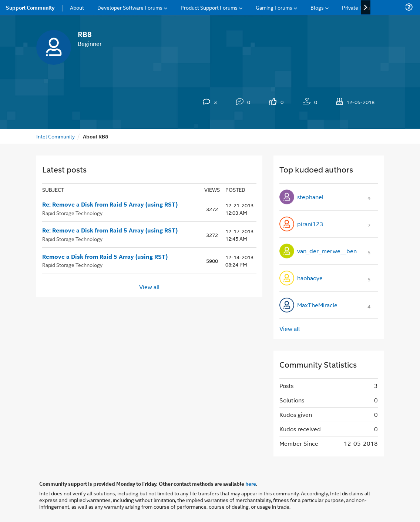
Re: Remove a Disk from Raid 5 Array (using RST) (110, 204)
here (251, 483)
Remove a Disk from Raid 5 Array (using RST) (105, 257)
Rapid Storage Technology (72, 213)
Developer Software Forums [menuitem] (130, 7)
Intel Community (56, 136)
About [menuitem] (77, 7)
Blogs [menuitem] (317, 7)
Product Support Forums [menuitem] (209, 7)
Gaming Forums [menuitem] (274, 7)
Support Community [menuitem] (30, 7)
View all (149, 287)
